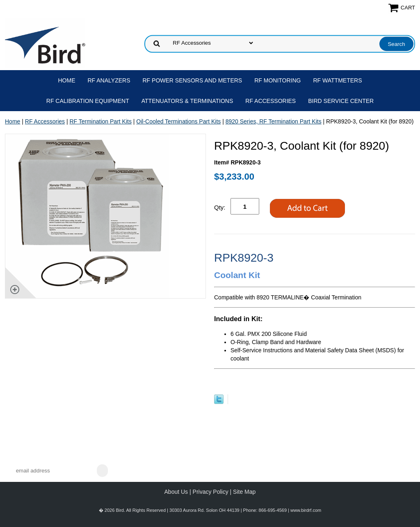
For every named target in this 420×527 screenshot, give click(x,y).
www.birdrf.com (306, 510)
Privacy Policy (211, 492)
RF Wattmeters (338, 80)
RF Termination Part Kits (100, 121)
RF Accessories (270, 101)
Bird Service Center (341, 101)
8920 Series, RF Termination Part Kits (274, 121)
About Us (176, 492)
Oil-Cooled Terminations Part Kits (178, 121)
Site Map (244, 492)
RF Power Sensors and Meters (193, 80)
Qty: (220, 207)
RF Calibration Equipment (88, 101)
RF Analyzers (109, 80)
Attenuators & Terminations (187, 101)
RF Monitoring (277, 80)
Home (67, 80)
